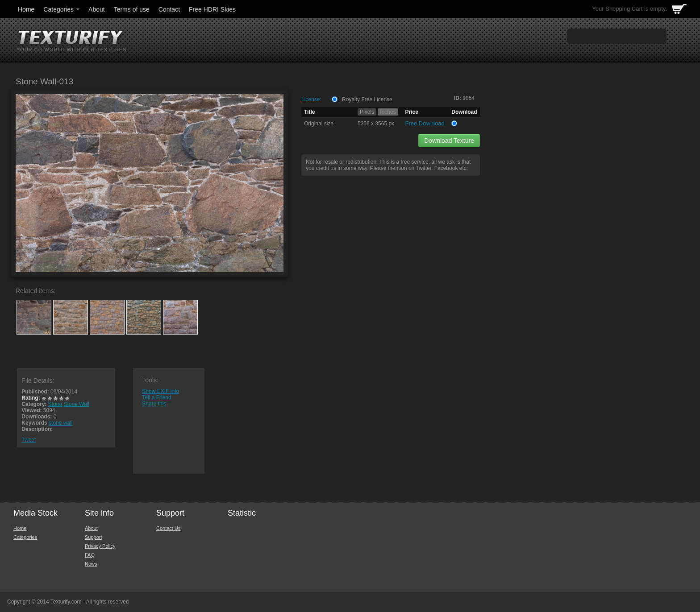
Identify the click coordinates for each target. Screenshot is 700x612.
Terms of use (132, 9)
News (91, 564)
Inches (388, 112)
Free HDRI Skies (212, 9)
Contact (169, 9)
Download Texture (449, 141)
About (97, 9)
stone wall (60, 423)
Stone (55, 404)
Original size (319, 124)
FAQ (90, 555)
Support (94, 537)
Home (26, 9)
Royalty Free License (367, 99)
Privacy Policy (100, 546)
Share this (154, 404)
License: (311, 99)
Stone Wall (76, 404)
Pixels (367, 112)
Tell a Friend (156, 397)
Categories (62, 9)
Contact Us (168, 528)
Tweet (29, 440)
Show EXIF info (160, 391)
